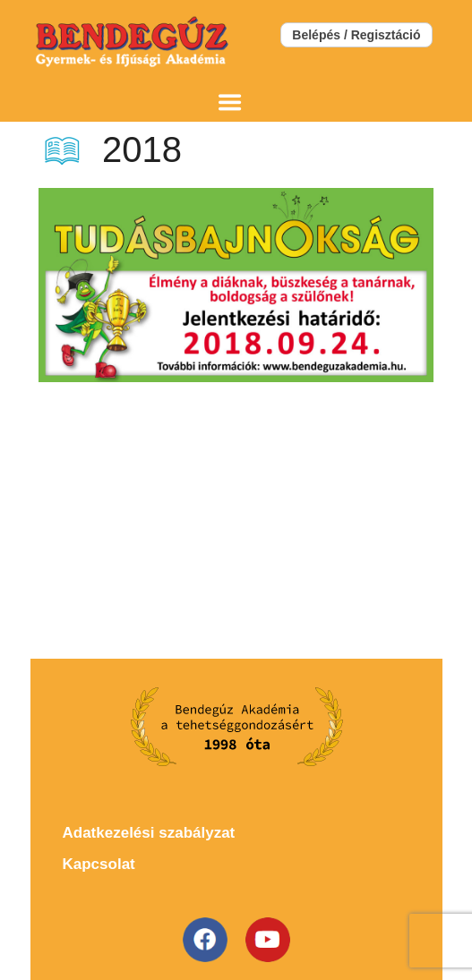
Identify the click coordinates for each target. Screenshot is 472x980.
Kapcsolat (99, 864)
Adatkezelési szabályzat (149, 833)
